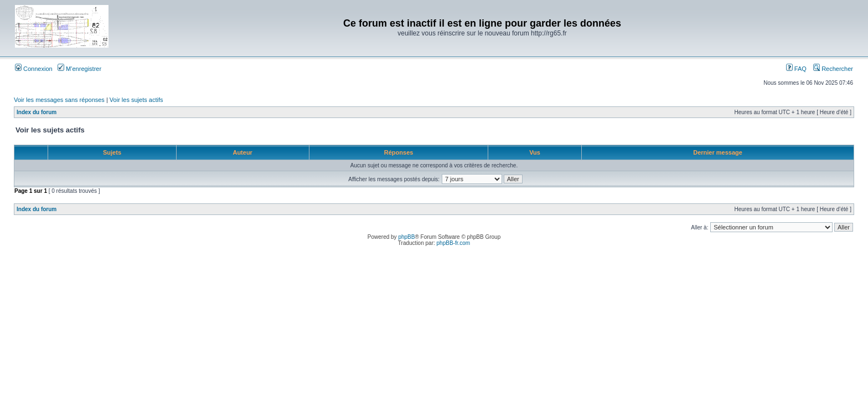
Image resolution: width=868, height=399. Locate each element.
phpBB (406, 237)
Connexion (34, 69)
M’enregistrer (79, 69)
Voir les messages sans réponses (59, 100)
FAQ (796, 69)
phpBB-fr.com (454, 243)
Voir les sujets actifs (136, 100)
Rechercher (833, 69)
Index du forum (37, 112)
